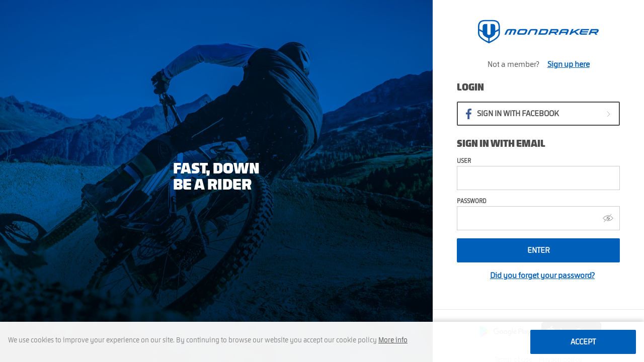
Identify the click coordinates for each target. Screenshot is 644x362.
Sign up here (569, 64)
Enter (539, 250)
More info (393, 340)
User (464, 161)
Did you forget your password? (542, 276)
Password (472, 201)
